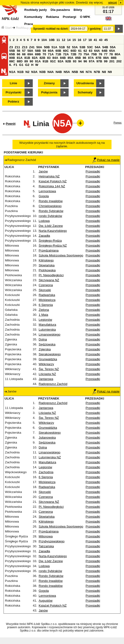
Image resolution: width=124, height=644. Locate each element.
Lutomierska (47, 330)
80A (117, 54)
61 (80, 51)
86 (85, 58)
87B (99, 58)
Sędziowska (47, 344)
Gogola (44, 196)
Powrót (11, 124)
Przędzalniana (49, 250)
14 (69, 40)
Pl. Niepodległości (51, 275)
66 (19, 54)
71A (51, 54)
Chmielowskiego (50, 206)
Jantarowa (46, 379)
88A (106, 58)
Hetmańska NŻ (49, 176)
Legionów (45, 320)
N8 (104, 72)
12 (64, 40)
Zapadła (44, 236)
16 (80, 40)
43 (101, 40)
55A (113, 47)
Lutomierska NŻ (50, 457)
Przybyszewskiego (52, 541)
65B (12, 54)
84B (63, 58)
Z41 (32, 47)
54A (98, 47)
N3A (35, 72)
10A (44, 40)
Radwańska (47, 295)
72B (74, 54)
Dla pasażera (60, 10)
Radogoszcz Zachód (53, 384)
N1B (20, 72)
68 (24, 54)
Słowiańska (47, 265)
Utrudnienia (85, 83)
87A (91, 58)
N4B (59, 72)
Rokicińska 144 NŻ (52, 186)
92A (61, 61)
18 (90, 40)
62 (85, 51)
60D (74, 51)
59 (44, 51)
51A (54, 47)
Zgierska (45, 349)
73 (80, 54)
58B (38, 51)
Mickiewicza (47, 300)
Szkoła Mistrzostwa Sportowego (61, 255)
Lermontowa (47, 191)
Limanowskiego (50, 334)
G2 (27, 65)
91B (45, 61)
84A (55, 58)
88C (12, 61)
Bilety (78, 10)
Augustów (46, 601)
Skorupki (45, 290)
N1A (12, 72)
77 (106, 54)
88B (114, 58)
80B (12, 58)
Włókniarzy (46, 364)
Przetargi (69, 17)
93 (75, 61)
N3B (43, 72)
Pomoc (118, 123)
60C (66, 51)
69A (30, 54)
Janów (43, 171)
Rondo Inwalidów (51, 201)
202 (119, 61)
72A (66, 54)
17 (85, 40)
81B (27, 58)
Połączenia (49, 92)
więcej (113, 2)
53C (90, 47)
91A (38, 61)
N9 (110, 72)
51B (62, 47)
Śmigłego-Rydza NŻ (53, 246)
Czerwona (46, 285)
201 (112, 61)
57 (24, 51)
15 (74, 40)
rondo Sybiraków (50, 216)
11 (58, 40)
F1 (16, 65)
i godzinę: (95, 29)
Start (6, 28)
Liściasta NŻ (47, 374)
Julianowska (47, 438)
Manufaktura (47, 325)
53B (83, 47)
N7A (89, 72)
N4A (51, 72)
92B (68, 61)
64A (97, 51)
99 (106, 61)
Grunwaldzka (48, 359)
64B (104, 51)
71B (58, 54)
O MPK (85, 17)
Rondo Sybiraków (51, 211)
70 (44, 54)
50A (39, 47)
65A (112, 51)
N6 (82, 72)
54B (105, 47)
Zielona (44, 310)
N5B (75, 72)
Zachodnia (46, 472)
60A (51, 51)
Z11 (17, 47)
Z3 (11, 47)
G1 (21, 65)
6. (10, 65)
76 (101, 54)
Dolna (43, 339)
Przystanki (14, 92)
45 (106, 40)
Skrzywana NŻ (49, 280)
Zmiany (49, 83)
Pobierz (13, 102)
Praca (29, 24)
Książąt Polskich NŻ (53, 181)
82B (42, 58)
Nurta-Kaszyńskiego (53, 231)
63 (91, 51)
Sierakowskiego (50, 354)
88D (20, 61)
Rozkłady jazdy (26, 28)
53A (75, 47)
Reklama (52, 17)
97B (99, 61)
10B (52, 40)
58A (30, 51)
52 (68, 47)
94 (80, 61)
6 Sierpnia (46, 305)
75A (86, 54)
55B (12, 51)
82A (35, 58)
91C (53, 61)
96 (85, 61)
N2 (27, 72)
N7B (97, 72)
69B (38, 54)
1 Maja (43, 315)
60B (58, 51)
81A (20, 58)
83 (49, 58)
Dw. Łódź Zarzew (51, 226)
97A (92, 61)
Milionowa (46, 536)
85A (70, 58)
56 (19, 51)
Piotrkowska (47, 270)
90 (31, 61)
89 (26, 61)
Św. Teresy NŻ (49, 369)
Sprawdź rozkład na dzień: (51, 29)
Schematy (85, 92)
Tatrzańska (46, 546)
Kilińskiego (46, 260)
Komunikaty (33, 17)
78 (111, 54)
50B (47, 47)
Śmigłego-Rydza (50, 241)
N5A (67, 72)
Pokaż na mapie (106, 160)
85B (78, 58)
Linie (13, 83)
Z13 (25, 47)
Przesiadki (93, 171)
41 (95, 40)
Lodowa (44, 221)
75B (94, 54)
